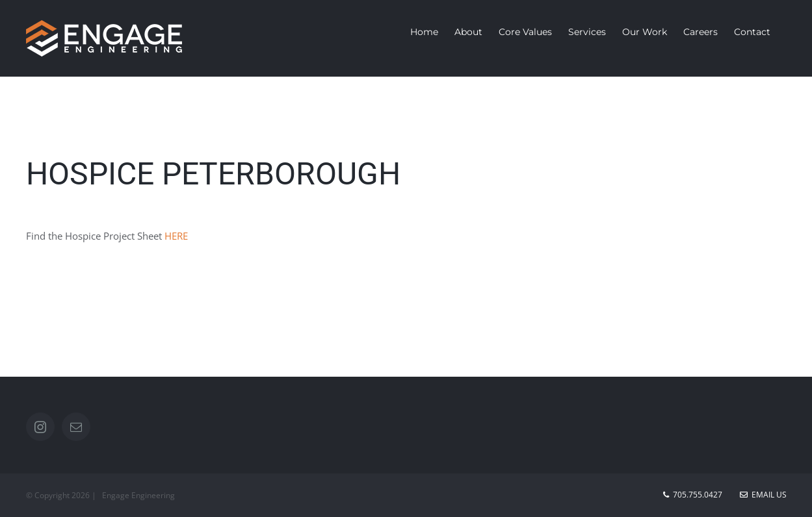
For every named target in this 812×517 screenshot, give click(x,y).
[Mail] (76, 427)
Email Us (763, 495)
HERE (176, 236)
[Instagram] (40, 427)
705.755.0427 (698, 495)
